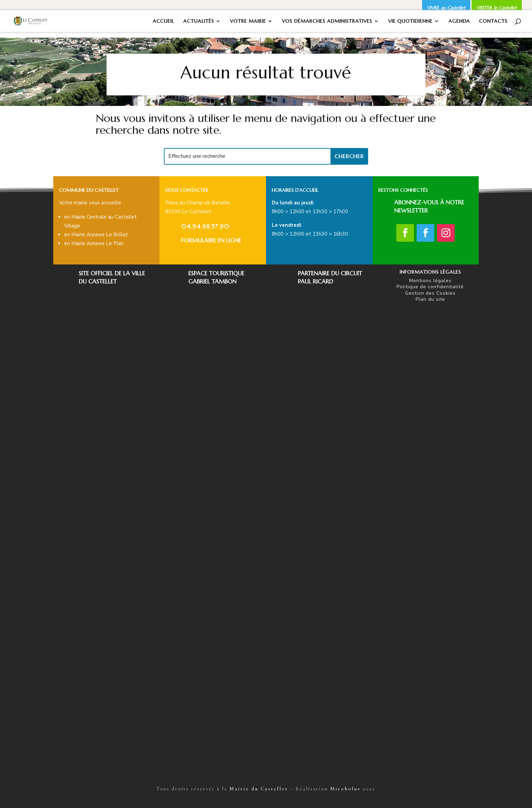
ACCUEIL (163, 21)
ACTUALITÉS (199, 21)
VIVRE (446, 8)
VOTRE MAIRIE (248, 21)
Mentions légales (430, 281)
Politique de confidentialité (430, 287)
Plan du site (430, 299)
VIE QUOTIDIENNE (410, 21)
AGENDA (459, 21)
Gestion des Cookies (430, 293)
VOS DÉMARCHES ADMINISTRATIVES (327, 21)
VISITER (497, 8)
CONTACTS (493, 21)
